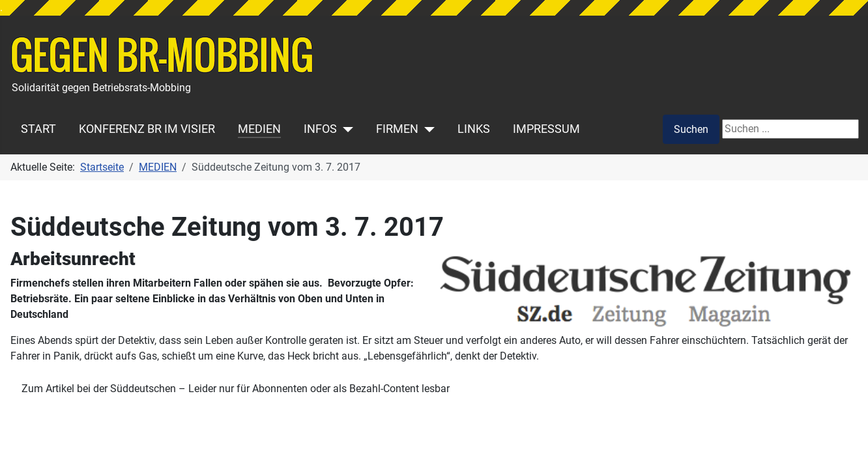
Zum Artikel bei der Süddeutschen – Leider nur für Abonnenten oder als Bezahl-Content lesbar (236, 389)
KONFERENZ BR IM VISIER (147, 129)
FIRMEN (397, 129)
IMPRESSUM (546, 129)
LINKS (474, 129)
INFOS (320, 129)
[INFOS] (345, 129)
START (38, 129)
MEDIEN (259, 129)
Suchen (691, 129)
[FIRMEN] (427, 129)
